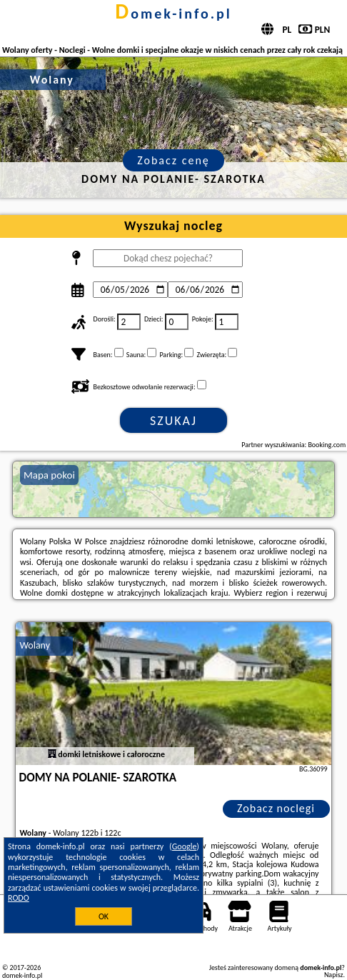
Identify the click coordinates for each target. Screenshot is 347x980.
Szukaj (173, 421)
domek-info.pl (173, 14)
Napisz (334, 975)
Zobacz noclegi (276, 808)
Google (185, 846)
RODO (19, 898)
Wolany (35, 645)
